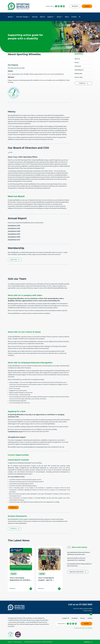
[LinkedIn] (64, 6)
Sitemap (10, 642)
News (67, 17)
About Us (77, 59)
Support (50, 17)
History (77, 62)
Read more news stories (77, 572)
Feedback (75, 618)
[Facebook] (56, 6)
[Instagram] (61, 6)
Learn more (14, 260)
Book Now (75, 6)
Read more (13, 589)
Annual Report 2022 (14, 225)
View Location (87, 611)
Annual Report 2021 (14, 228)
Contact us (82, 83)
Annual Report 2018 (14, 237)
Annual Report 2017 (14, 240)
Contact (74, 17)
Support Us (66, 618)
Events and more (18, 642)
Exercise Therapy (22, 17)
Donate (87, 6)
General (13, 574)
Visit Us (42, 17)
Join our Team (79, 77)
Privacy (83, 618)
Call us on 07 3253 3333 (80, 604)
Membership (78, 73)
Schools (35, 17)
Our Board (78, 66)
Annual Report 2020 (14, 231)
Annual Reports (79, 70)
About (59, 17)
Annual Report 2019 (14, 234)
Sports (10, 17)
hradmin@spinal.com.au (15, 431)
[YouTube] (59, 6)
